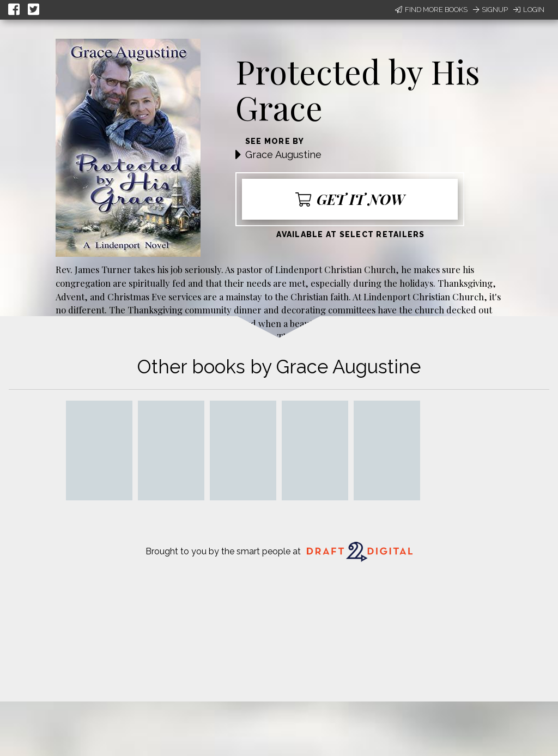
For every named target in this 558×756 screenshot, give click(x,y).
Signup (490, 10)
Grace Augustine (283, 155)
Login (529, 10)
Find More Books (431, 10)
